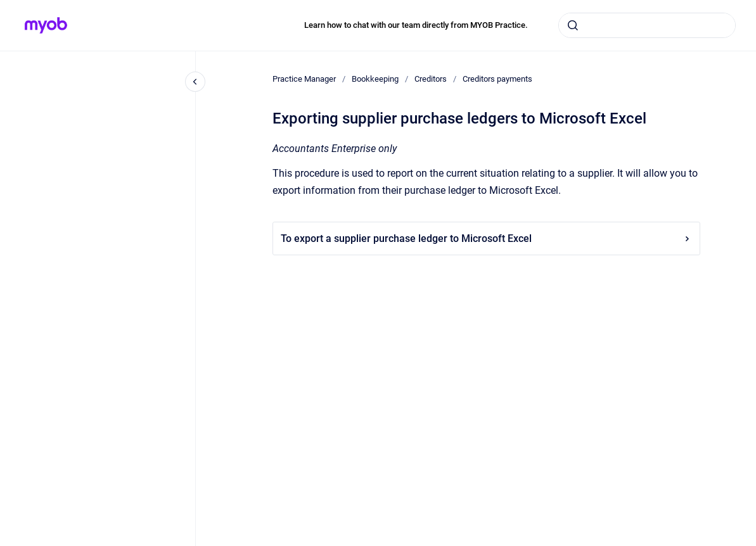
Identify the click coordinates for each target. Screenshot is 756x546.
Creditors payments (497, 79)
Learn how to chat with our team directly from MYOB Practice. (416, 25)
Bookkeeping (375, 79)
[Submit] (573, 25)
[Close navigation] (195, 82)
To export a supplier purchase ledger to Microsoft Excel (486, 238)
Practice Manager (304, 79)
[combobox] (647, 25)
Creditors (431, 79)
